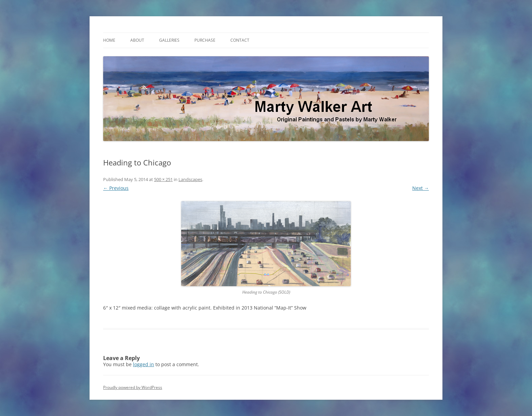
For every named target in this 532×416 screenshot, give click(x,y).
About (137, 40)
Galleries (169, 40)
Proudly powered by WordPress (133, 387)
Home (109, 40)
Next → (421, 188)
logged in (144, 364)
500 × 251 (163, 179)
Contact (240, 40)
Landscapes (190, 179)
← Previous (116, 188)
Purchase (205, 40)
